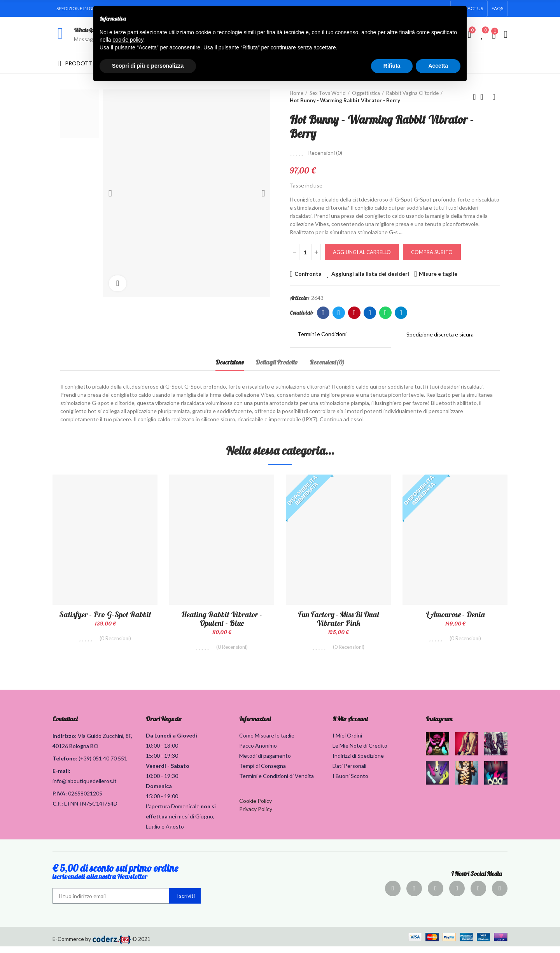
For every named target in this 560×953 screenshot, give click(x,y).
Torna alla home (484, 97)
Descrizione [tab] (230, 362)
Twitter (339, 313)
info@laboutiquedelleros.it (85, 787)
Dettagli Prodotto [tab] (277, 362)
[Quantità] (305, 252)
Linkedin (370, 313)
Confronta (308, 274)
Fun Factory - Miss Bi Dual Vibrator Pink (338, 619)
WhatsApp (85, 30)
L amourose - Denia (455, 614)
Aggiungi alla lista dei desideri (370, 274)
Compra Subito (432, 252)
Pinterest (354, 313)
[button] (497, 9)
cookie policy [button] (128, 40)
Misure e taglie (438, 274)
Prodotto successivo (494, 97)
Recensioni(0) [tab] (327, 362)
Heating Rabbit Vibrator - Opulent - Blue (222, 619)
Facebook (323, 313)
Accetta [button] (438, 66)
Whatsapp (386, 313)
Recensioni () (325, 153)
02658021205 (85, 800)
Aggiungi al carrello (362, 252)
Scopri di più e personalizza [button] (148, 66)
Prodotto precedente (474, 97)
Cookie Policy (255, 807)
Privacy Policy (256, 815)
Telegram (401, 313)
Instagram (439, 725)
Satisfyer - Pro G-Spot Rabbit (105, 614)
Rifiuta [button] (392, 66)
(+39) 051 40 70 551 (103, 765)
